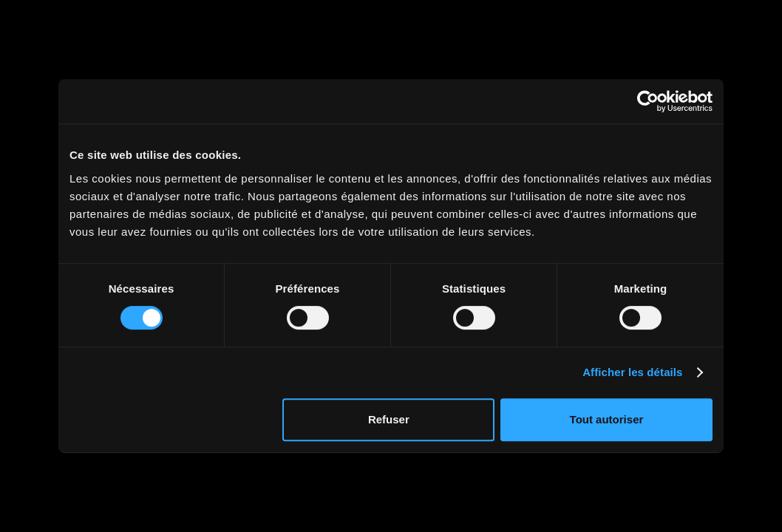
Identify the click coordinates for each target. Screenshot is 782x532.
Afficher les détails (632, 372)
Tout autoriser (607, 419)
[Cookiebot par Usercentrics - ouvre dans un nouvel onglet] (648, 101)
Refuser (389, 419)
